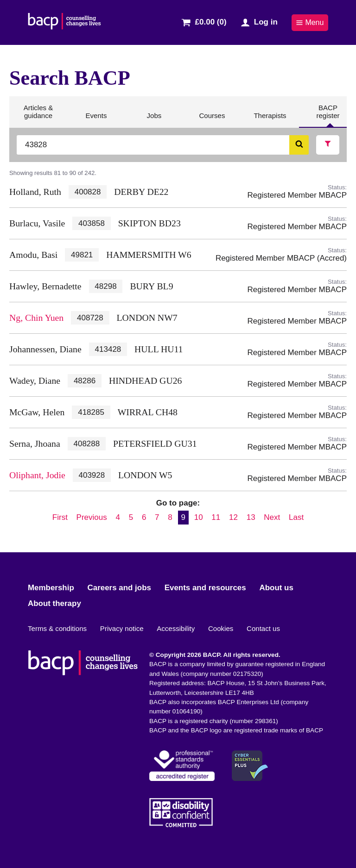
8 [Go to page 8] (170, 517)
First (60, 517)
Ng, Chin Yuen (36, 318)
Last (296, 517)
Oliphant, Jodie (37, 475)
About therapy (54, 603)
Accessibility (176, 628)
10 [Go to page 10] (199, 517)
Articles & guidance (38, 116)
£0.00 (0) (211, 22)
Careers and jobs (119, 588)
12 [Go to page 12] (233, 517)
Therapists (270, 119)
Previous (92, 517)
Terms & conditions (57, 628)
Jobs (154, 119)
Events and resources (205, 588)
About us (276, 588)
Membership (51, 588)
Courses (212, 119)
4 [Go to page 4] (118, 517)
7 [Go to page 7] (157, 517)
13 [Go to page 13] (251, 517)
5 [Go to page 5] (131, 517)
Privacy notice (122, 628)
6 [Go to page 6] (144, 517)
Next (272, 517)
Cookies (221, 628)
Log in (266, 22)
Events (96, 119)
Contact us (263, 628)
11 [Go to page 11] (216, 517)
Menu (310, 22)
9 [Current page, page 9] (183, 517)
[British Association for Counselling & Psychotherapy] (64, 22)
